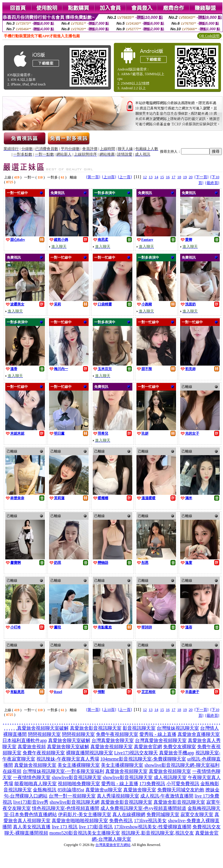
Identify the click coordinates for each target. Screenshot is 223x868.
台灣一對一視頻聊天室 (72, 796)
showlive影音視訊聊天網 (75, 802)
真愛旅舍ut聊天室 (104, 790)
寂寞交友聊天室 (197, 814)
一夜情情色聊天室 (32, 777)
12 (145, 177)
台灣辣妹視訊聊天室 (178, 728)
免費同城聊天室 (163, 814)
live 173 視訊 (65, 827)
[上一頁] (125, 177)
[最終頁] (212, 183)
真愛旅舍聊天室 (140, 790)
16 (168, 177)
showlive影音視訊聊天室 (77, 777)
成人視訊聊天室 (170, 777)
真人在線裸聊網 (129, 814)
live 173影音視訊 (96, 827)
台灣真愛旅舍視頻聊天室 (161, 740)
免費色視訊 (121, 821)
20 (191, 177)
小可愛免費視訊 (183, 784)
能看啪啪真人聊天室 (36, 784)
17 (174, 177)
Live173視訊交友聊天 (136, 753)
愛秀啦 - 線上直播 (158, 734)
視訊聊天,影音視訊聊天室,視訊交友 (158, 833)
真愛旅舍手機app (176, 753)
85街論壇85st (71, 790)
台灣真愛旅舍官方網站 (113, 845)
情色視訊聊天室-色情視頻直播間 (66, 808)
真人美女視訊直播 (32, 827)
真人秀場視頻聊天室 (118, 796)
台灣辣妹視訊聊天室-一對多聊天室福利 (63, 771)
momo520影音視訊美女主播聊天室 (85, 833)
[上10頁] (109, 177)
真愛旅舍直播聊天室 (199, 734)
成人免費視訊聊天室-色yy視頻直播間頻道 (143, 808)
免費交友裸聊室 (180, 747)
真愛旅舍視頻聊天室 (112, 747)
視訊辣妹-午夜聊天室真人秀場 (68, 759)
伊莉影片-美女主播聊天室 (85, 814)
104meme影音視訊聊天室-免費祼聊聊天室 (143, 759)
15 (162, 177)
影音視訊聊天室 (139, 728)
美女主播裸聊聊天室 (79, 765)
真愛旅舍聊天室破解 (69, 740)
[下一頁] (202, 177)
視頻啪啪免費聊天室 (79, 784)
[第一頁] (93, 177)
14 (156, 177)
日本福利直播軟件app (25, 740)
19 (185, 177)
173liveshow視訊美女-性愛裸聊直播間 (152, 827)
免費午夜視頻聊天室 (117, 734)
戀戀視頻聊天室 (44, 734)
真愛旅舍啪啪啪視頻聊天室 (80, 821)
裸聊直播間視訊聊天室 (89, 753)
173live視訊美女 (150, 821)
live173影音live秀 (31, 802)
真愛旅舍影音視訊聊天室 (96, 728)
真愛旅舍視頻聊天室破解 (43, 728)
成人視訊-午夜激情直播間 (167, 796)
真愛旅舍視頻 (32, 747)
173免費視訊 (152, 784)
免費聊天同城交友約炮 (181, 790)
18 (179, 177)
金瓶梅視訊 (45, 790)
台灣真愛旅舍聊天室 (113, 740)
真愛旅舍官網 (148, 747)
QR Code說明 (209, 36)
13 (151, 177)
